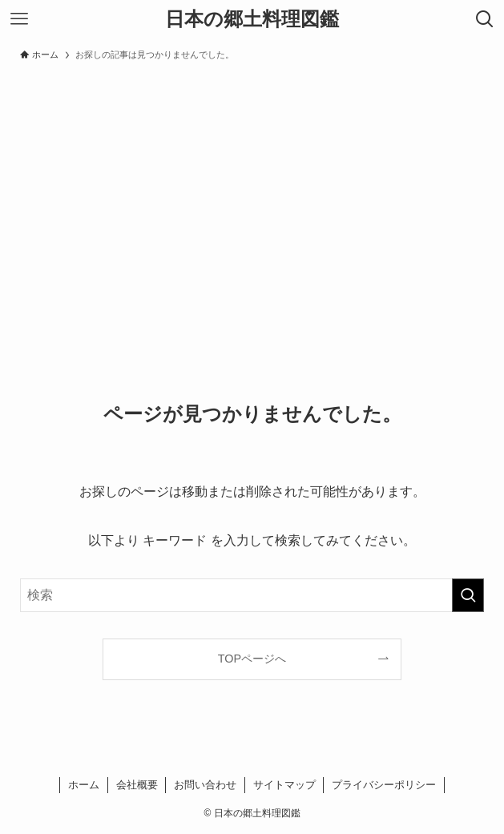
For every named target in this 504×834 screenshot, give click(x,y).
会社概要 (137, 785)
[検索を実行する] (468, 595)
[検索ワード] (252, 595)
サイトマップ (284, 785)
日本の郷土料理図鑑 (252, 19)
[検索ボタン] (485, 19)
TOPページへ (252, 659)
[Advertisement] (252, 189)
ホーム (84, 785)
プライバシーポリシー (384, 785)
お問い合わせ (205, 785)
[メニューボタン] (19, 19)
